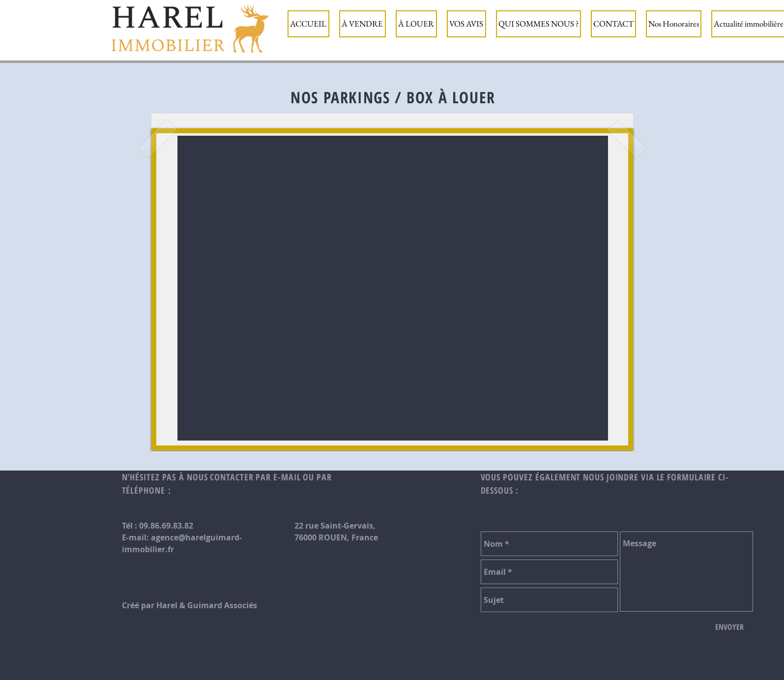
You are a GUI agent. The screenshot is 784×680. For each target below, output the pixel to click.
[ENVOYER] (730, 627)
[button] (363, 24)
